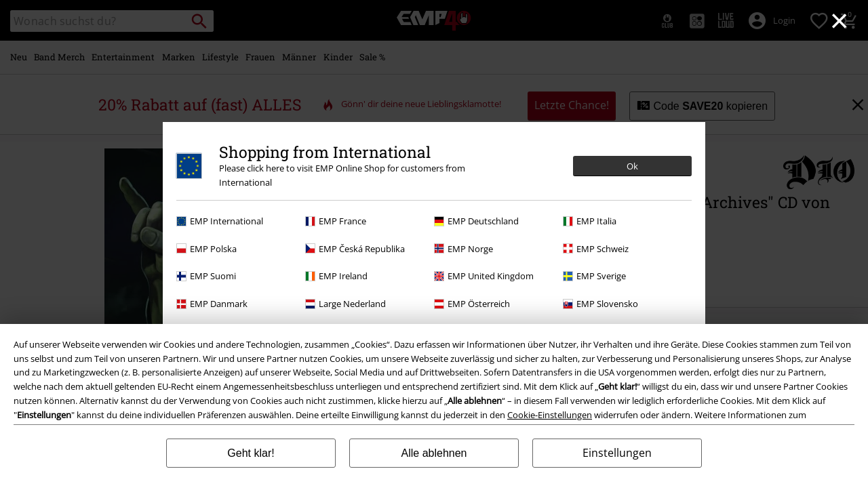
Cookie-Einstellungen (550, 415)
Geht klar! (251, 453)
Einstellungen (617, 453)
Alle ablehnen (434, 453)
